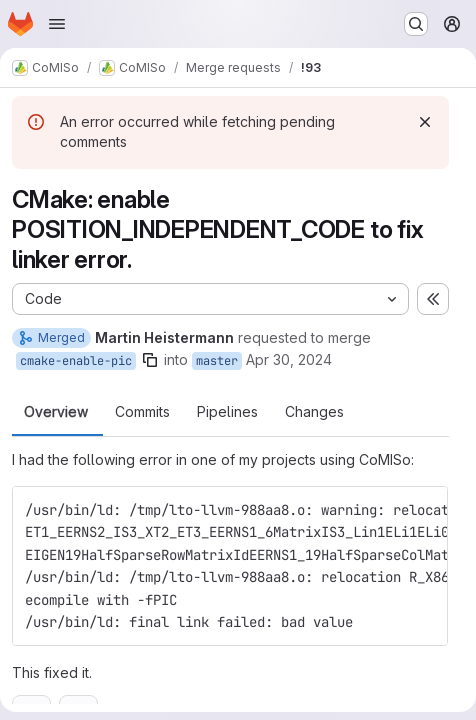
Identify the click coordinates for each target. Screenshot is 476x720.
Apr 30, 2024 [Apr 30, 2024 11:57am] (289, 359)
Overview (56, 412)
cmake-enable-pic (76, 361)
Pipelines (227, 412)
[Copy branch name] (150, 360)
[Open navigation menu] (57, 24)
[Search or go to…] (416, 24)
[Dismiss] (425, 122)
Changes (314, 412)
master (217, 361)
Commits (142, 412)
